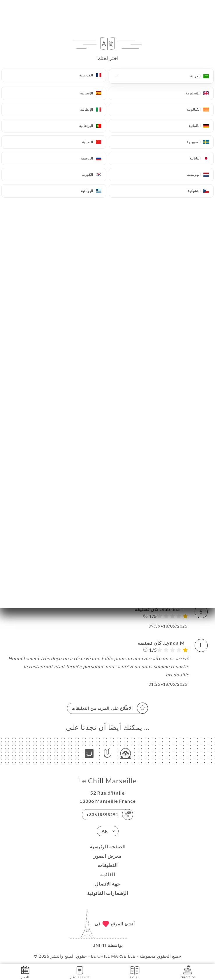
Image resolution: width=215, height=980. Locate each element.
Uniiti (99, 945)
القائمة (108, 874)
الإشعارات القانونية (108, 893)
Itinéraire (187, 972)
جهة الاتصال (108, 884)
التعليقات (108, 865)
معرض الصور (108, 856)
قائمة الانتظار (80, 972)
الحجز (25, 972)
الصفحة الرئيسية (108, 846)
